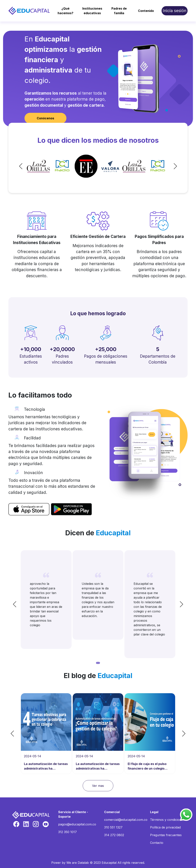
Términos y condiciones (167, 820)
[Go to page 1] (98, 663)
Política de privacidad (165, 827)
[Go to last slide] (28, 166)
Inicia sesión (175, 11)
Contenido (146, 11)
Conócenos (45, 118)
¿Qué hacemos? (65, 11)
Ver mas (98, 786)
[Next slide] (168, 166)
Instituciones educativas (92, 11)
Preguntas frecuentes (166, 835)
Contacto (157, 843)
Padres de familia (119, 11)
